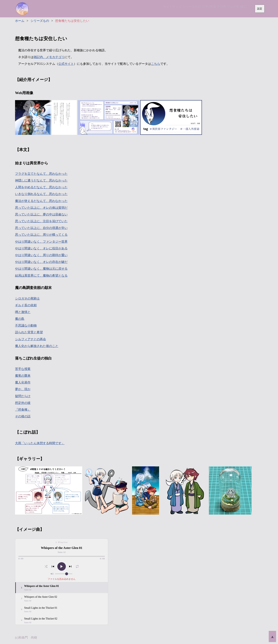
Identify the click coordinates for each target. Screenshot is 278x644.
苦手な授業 (23, 369)
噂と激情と (23, 312)
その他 (214, 8)
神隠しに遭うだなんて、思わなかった (41, 180)
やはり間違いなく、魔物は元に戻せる (41, 269)
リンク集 (229, 8)
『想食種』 (23, 410)
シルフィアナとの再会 (31, 339)
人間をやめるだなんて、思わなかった (41, 187)
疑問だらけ (23, 396)
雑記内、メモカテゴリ (49, 57)
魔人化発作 (23, 382)
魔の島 (20, 319)
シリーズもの (178, 8)
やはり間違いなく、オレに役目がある (41, 248)
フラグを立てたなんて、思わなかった (41, 174)
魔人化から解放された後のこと (37, 346)
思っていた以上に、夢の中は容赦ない (41, 214)
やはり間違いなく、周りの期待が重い (41, 255)
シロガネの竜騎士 (27, 298)
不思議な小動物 (26, 325)
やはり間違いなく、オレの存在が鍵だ (41, 262)
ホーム (20, 21)
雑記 (242, 8)
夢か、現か (23, 389)
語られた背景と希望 (29, 332)
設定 (260, 9)
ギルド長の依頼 (26, 305)
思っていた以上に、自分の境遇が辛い (41, 228)
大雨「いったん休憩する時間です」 (40, 443)
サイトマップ (156, 8)
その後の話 (23, 416)
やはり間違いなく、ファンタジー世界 (41, 242)
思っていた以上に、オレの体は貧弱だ (41, 208)
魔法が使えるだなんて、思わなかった (41, 201)
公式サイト (66, 64)
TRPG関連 (198, 8)
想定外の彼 (23, 403)
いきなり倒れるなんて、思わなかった (41, 194)
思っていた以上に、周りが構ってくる (41, 235)
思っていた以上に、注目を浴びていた (41, 221)
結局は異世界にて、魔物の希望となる (41, 276)
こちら (156, 64)
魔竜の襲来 (23, 376)
